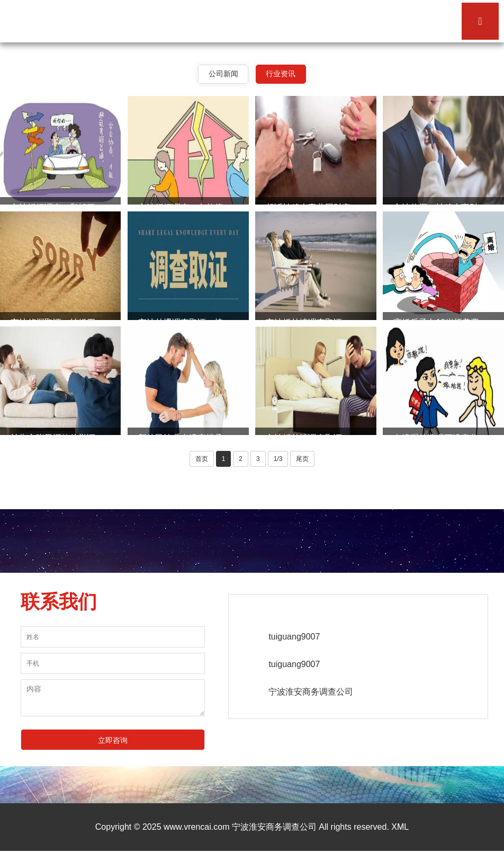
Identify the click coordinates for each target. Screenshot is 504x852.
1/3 (278, 459)
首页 (202, 459)
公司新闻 (222, 74)
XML (400, 828)
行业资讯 (282, 74)
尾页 (302, 459)
